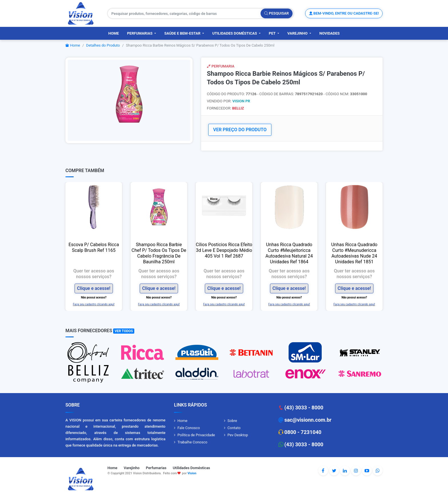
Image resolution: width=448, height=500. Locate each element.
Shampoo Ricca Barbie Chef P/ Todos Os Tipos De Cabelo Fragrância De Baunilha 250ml (159, 253)
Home (114, 33)
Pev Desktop (238, 435)
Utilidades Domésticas (235, 33)
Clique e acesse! (94, 288)
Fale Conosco (189, 428)
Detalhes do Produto (103, 45)
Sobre (232, 421)
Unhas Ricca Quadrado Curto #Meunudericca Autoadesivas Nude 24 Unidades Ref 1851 (354, 253)
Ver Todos (124, 331)
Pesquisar (277, 13)
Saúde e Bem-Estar (183, 33)
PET (273, 33)
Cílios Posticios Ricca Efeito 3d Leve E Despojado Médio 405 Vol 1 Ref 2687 (224, 250)
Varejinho (298, 33)
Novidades (330, 33)
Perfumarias (140, 33)
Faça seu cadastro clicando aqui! (94, 304)
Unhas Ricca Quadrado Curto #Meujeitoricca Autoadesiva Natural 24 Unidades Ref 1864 (289, 253)
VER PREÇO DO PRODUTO (240, 130)
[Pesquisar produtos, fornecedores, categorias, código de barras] (184, 13)
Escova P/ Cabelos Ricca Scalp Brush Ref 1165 (94, 247)
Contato (234, 428)
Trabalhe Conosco (192, 442)
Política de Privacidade (196, 435)
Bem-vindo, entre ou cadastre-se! (344, 13)
